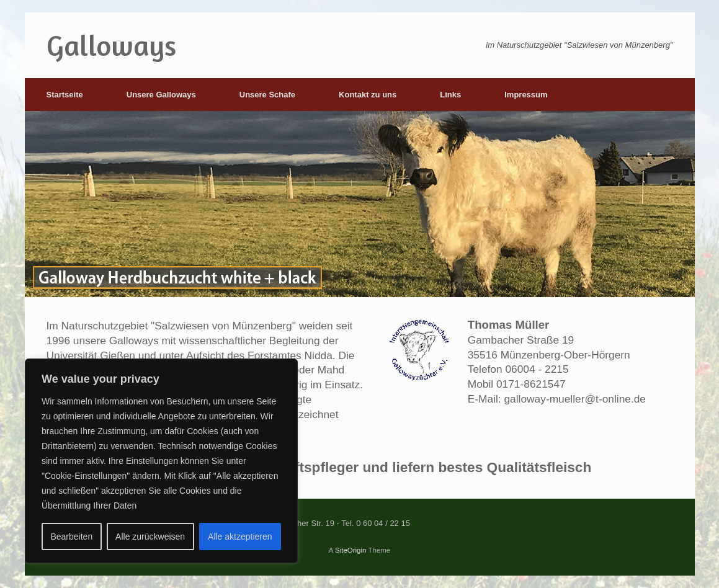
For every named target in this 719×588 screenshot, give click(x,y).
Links (450, 95)
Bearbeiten (71, 537)
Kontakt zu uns (368, 95)
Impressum (526, 95)
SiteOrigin (351, 550)
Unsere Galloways (161, 95)
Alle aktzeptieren (240, 537)
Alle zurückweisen (150, 537)
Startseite (65, 95)
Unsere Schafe (267, 95)
